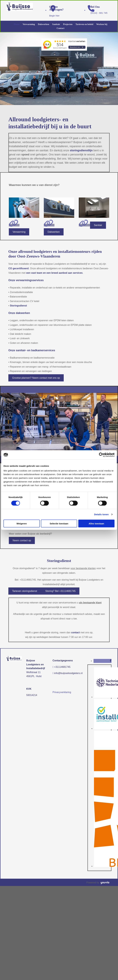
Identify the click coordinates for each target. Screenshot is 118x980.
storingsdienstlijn (81, 150)
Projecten (68, 24)
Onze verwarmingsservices (26, 280)
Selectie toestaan (59, 524)
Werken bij (102, 24)
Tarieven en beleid (84, 24)
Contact (61, 28)
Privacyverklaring (62, 692)
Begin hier (54, 16)
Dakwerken (43, 24)
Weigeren (22, 524)
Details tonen (101, 514)
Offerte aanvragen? (56, 8)
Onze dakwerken (19, 313)
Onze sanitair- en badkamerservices (32, 350)
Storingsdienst (18, 306)
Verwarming (29, 24)
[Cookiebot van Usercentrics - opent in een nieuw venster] (101, 455)
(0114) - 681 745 (99, 13)
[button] (19, 232)
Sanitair (56, 24)
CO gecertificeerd (18, 268)
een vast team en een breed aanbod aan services (54, 273)
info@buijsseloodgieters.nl (68, 673)
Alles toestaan (96, 524)
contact (75, 632)
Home (17, 24)
